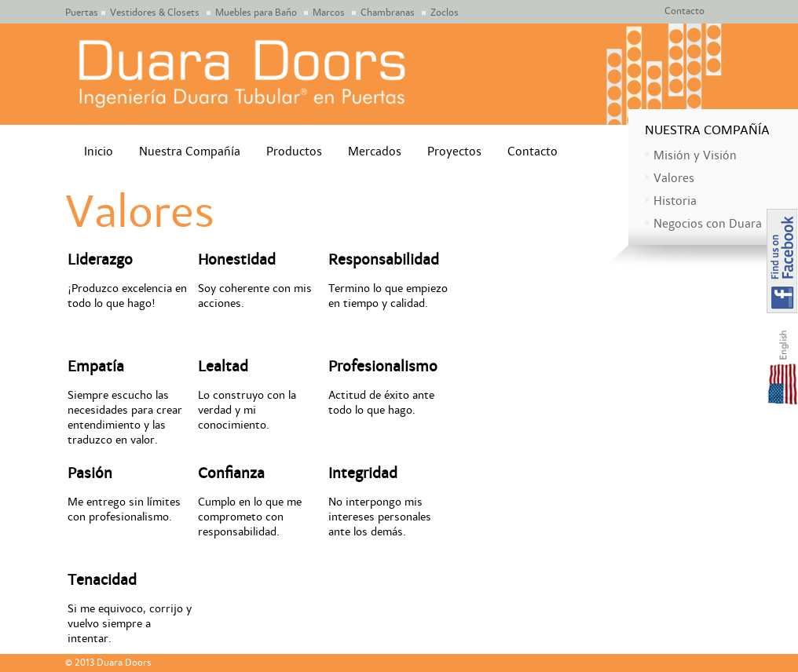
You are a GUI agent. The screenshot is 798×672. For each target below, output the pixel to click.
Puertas (82, 13)
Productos (294, 152)
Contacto (685, 11)
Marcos (329, 13)
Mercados (375, 152)
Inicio (99, 152)
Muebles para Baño (256, 13)
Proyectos (454, 152)
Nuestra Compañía (190, 152)
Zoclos (445, 13)
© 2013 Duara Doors (108, 663)
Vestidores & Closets (155, 13)
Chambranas (388, 13)
